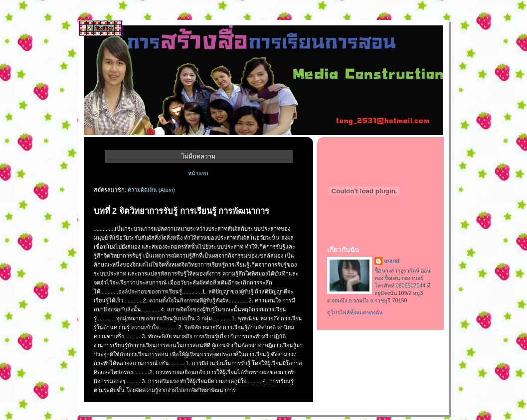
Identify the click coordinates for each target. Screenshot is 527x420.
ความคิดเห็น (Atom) (151, 190)
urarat (392, 261)
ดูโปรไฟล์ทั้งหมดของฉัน (355, 312)
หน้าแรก (198, 173)
